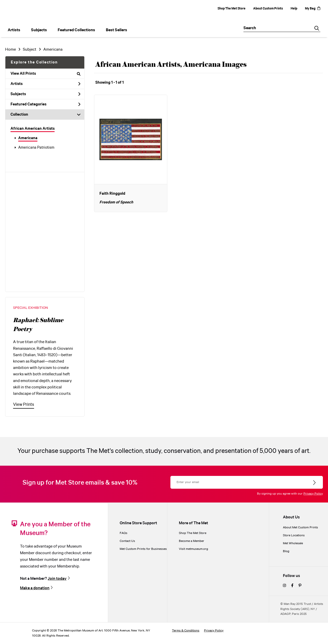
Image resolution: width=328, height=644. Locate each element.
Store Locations (294, 535)
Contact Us (127, 541)
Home (11, 50)
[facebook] (292, 586)
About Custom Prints (268, 9)
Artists (45, 84)
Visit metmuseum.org (193, 549)
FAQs (124, 533)
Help (294, 9)
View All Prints (45, 74)
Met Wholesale (293, 543)
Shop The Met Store (232, 9)
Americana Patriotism (36, 148)
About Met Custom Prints (300, 527)
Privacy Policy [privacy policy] (214, 631)
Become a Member (192, 541)
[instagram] (284, 586)
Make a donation (35, 588)
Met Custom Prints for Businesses (143, 549)
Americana (28, 138)
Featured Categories (45, 104)
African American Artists (33, 129)
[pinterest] (300, 586)
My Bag (313, 9)
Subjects (45, 94)
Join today (57, 578)
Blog (286, 551)
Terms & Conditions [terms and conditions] (186, 631)
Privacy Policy (313, 494)
